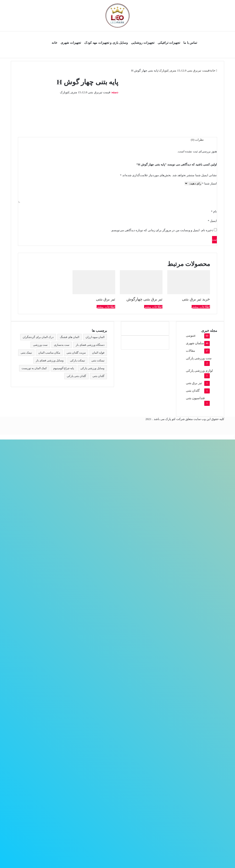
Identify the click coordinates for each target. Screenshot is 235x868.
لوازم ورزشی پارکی (199, 371)
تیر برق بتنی (194, 383)
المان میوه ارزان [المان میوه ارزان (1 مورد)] (95, 337)
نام (214, 211)
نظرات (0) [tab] (197, 140)
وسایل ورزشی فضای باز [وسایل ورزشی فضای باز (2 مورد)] (50, 360)
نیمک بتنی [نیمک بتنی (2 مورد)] (26, 353)
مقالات (190, 351)
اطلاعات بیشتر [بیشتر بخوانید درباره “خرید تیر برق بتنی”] (201, 307)
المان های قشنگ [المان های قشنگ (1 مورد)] (70, 337)
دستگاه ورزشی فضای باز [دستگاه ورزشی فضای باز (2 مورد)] (90, 345)
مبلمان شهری (195, 343)
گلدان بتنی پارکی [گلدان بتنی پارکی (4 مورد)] (76, 376)
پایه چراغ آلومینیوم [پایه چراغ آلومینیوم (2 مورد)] (64, 368)
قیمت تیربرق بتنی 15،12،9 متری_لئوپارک (184, 70)
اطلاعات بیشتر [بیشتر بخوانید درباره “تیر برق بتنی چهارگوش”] (153, 307)
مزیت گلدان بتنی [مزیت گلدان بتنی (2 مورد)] (76, 353)
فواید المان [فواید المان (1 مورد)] (98, 353)
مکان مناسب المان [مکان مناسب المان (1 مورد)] (49, 353)
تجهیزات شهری (71, 43)
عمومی (191, 336)
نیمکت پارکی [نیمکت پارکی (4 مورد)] (77, 360)
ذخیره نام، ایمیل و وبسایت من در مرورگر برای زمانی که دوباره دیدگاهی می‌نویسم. (162, 230)
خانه (55, 43)
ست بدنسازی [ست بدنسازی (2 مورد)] (62, 345)
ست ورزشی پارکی (199, 358)
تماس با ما (190, 43)
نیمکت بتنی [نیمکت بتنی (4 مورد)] (98, 360)
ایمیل (212, 221)
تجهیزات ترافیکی (169, 43)
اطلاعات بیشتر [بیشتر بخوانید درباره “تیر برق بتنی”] (106, 307)
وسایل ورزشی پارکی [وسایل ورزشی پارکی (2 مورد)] (92, 368)
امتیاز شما (209, 183)
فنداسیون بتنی (195, 398)
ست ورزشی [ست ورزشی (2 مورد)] (40, 345)
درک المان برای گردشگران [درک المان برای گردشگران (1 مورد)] (38, 337)
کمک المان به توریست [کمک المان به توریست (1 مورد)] (34, 368)
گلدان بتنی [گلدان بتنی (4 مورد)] (98, 376)
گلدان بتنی (193, 391)
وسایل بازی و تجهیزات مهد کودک (106, 43)
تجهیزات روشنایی (143, 43)
